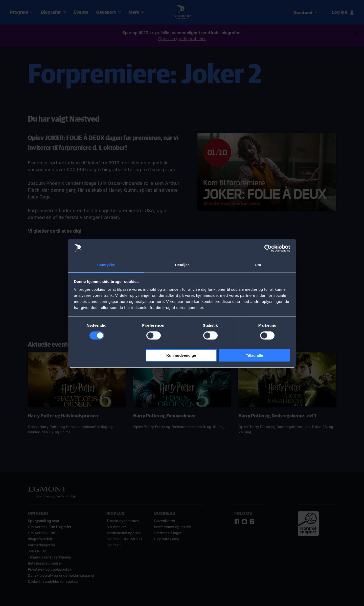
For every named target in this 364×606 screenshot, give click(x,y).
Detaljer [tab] (182, 265)
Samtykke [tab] (106, 265)
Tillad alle (254, 355)
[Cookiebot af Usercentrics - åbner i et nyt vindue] (268, 248)
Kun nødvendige (181, 355)
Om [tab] (258, 265)
